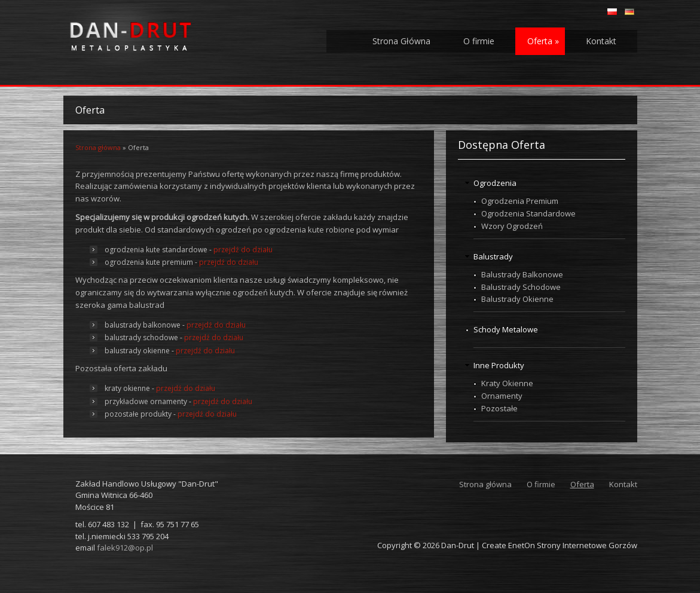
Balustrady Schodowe (521, 287)
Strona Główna (401, 41)
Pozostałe (499, 408)
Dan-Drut (458, 545)
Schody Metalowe (506, 329)
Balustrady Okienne (517, 299)
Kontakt (601, 41)
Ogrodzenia (495, 183)
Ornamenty (502, 396)
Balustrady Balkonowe (522, 274)
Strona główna (98, 147)
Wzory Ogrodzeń (512, 226)
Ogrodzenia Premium (520, 201)
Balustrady (493, 256)
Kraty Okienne (507, 383)
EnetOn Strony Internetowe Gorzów (573, 545)
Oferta (543, 41)
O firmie (479, 41)
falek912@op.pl (125, 548)
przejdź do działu (243, 250)
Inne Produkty (499, 365)
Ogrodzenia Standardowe (528, 213)
